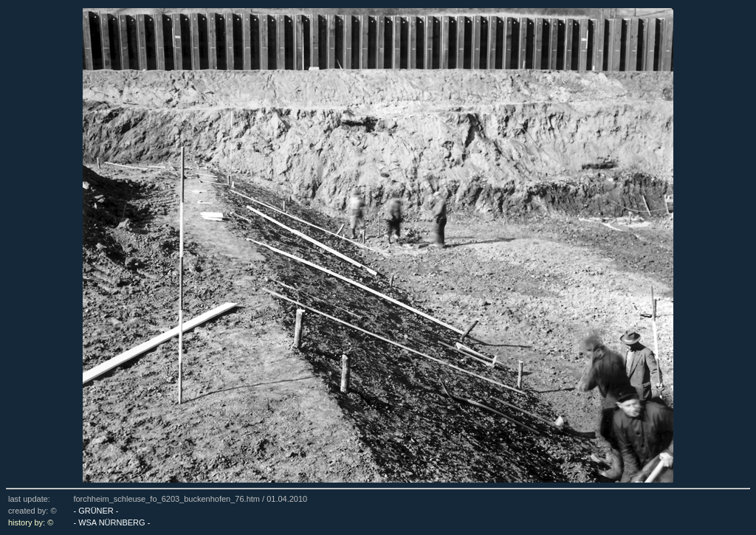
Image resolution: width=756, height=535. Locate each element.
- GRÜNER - (96, 511)
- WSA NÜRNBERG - (111, 522)
